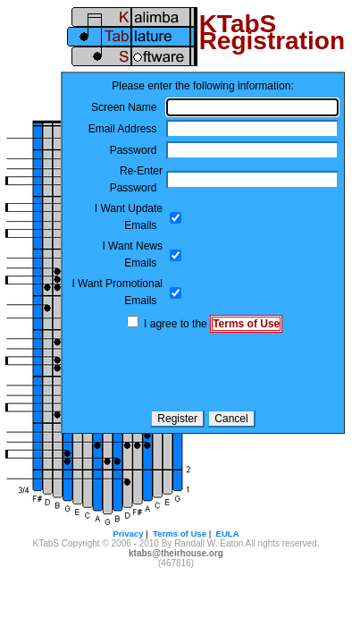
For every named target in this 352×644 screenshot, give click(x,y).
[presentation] (203, 371)
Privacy (128, 534)
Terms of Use (246, 324)
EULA (228, 534)
